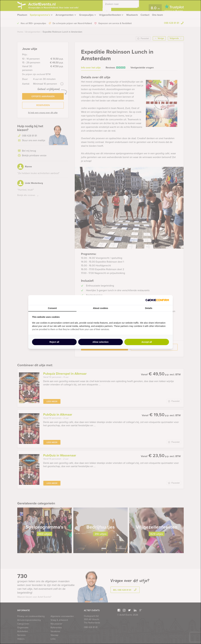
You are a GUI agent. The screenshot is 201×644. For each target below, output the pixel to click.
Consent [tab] (52, 308)
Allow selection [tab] (100, 342)
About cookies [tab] (100, 308)
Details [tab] (149, 308)
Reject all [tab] (54, 342)
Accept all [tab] (147, 342)
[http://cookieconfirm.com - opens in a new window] (157, 300)
